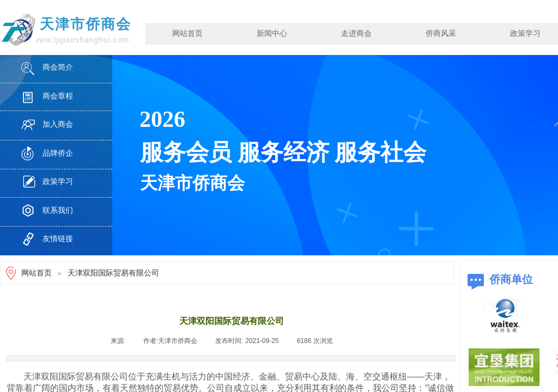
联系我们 (58, 210)
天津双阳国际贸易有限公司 (113, 273)
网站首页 (187, 33)
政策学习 (58, 182)
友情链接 (58, 239)
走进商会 (356, 33)
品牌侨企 (58, 153)
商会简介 (58, 67)
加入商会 (58, 124)
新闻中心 (272, 33)
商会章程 (58, 96)
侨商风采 (441, 33)
